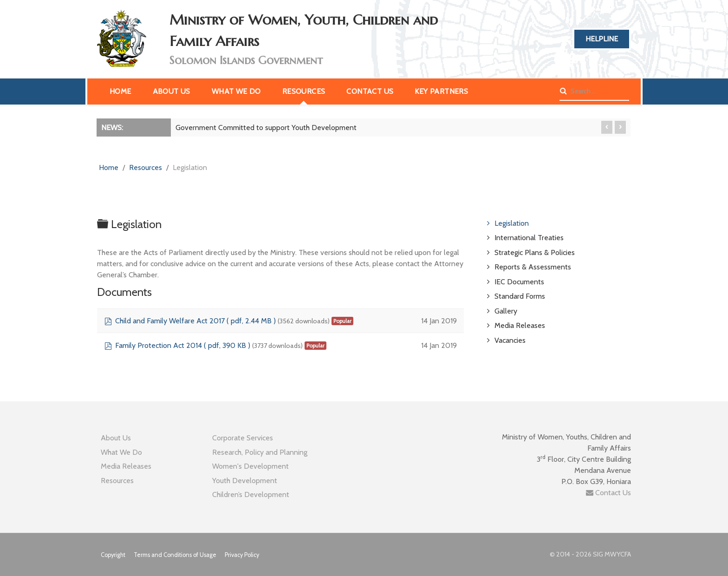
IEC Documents (519, 282)
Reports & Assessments (533, 267)
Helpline (602, 39)
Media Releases (520, 325)
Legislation (512, 223)
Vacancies (510, 340)
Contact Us (608, 493)
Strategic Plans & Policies (535, 252)
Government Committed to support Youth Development (266, 128)
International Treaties (529, 238)
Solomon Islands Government (246, 60)
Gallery (506, 311)
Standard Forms (520, 296)
